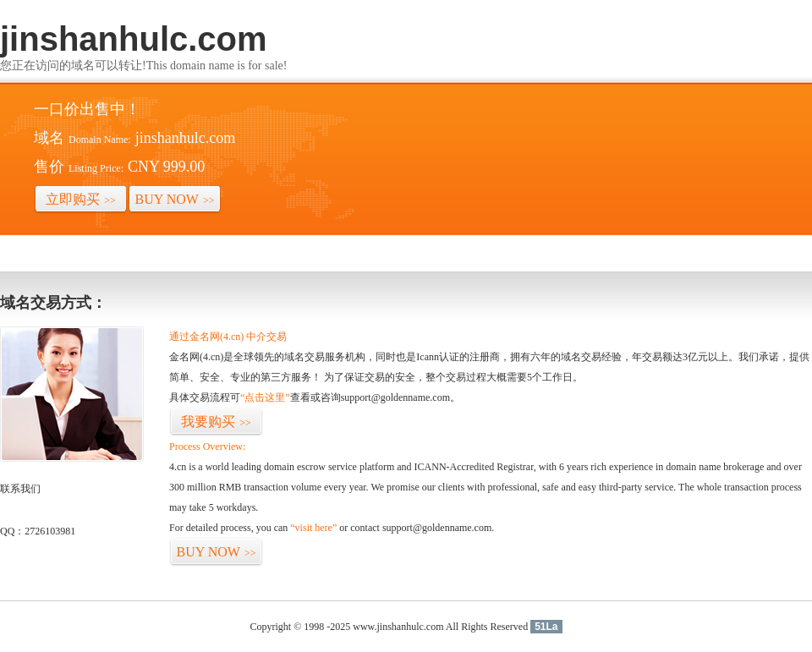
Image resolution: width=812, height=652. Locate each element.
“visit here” (313, 528)
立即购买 (81, 199)
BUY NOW (175, 199)
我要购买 (216, 422)
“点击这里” (265, 397)
